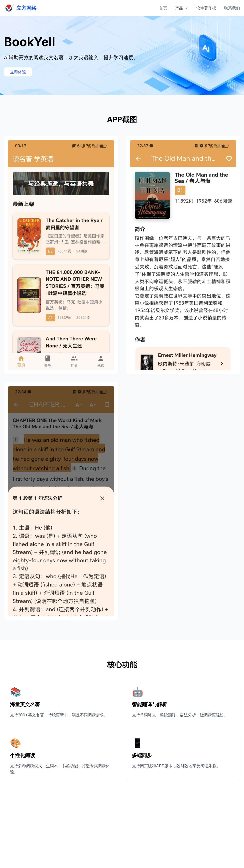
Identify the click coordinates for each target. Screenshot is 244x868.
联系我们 (232, 8)
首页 (163, 8)
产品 (182, 8)
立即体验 (18, 72)
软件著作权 (206, 8)
